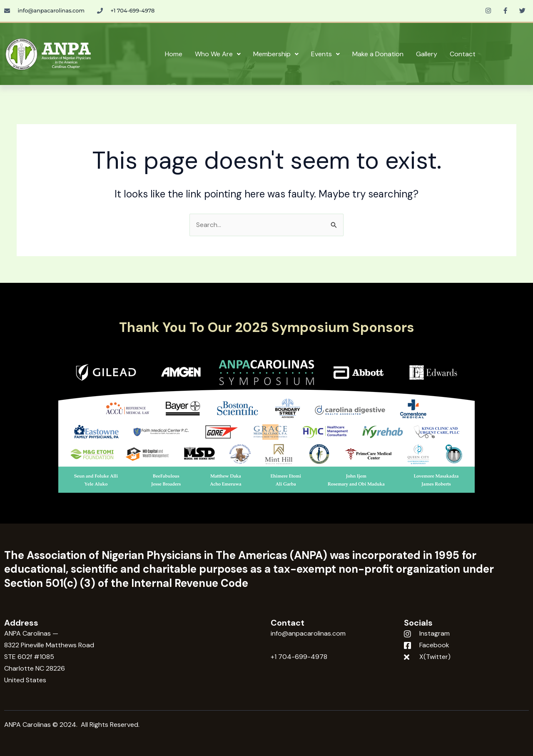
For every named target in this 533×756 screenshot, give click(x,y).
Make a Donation (378, 54)
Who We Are (218, 54)
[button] (218, 54)
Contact (463, 54)
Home (174, 54)
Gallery (427, 54)
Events (325, 54)
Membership (276, 54)
